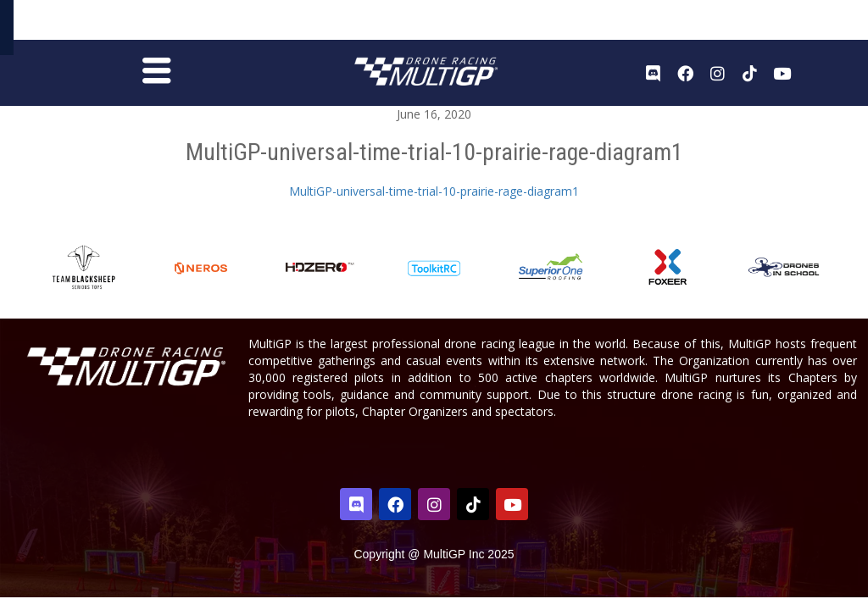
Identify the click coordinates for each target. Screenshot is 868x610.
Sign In (815, 24)
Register (765, 23)
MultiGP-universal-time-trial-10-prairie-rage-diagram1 (434, 196)
